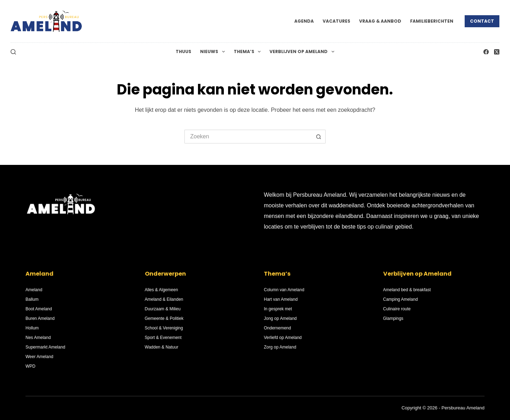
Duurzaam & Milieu (163, 309)
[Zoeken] (13, 52)
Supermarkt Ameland (45, 347)
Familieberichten (432, 21)
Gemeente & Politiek (164, 318)
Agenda (304, 21)
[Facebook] (486, 52)
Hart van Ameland (281, 299)
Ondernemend (277, 328)
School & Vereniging (164, 328)
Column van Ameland (284, 290)
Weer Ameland (39, 357)
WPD (30, 366)
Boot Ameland (39, 309)
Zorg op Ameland (280, 347)
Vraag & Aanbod (380, 21)
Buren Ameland (40, 318)
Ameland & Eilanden (164, 299)
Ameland (34, 290)
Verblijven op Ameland (303, 52)
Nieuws (214, 52)
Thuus (183, 51)
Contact (482, 21)
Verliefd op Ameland (283, 338)
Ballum (32, 299)
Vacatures (336, 21)
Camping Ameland (401, 299)
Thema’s (249, 52)
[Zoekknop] (319, 137)
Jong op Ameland (280, 318)
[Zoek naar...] (248, 137)
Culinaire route (397, 309)
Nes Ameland (38, 338)
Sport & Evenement (163, 338)
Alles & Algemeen (161, 290)
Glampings (393, 318)
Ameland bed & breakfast (407, 290)
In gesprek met (278, 309)
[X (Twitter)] (497, 52)
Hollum (32, 328)
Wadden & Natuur (162, 347)
